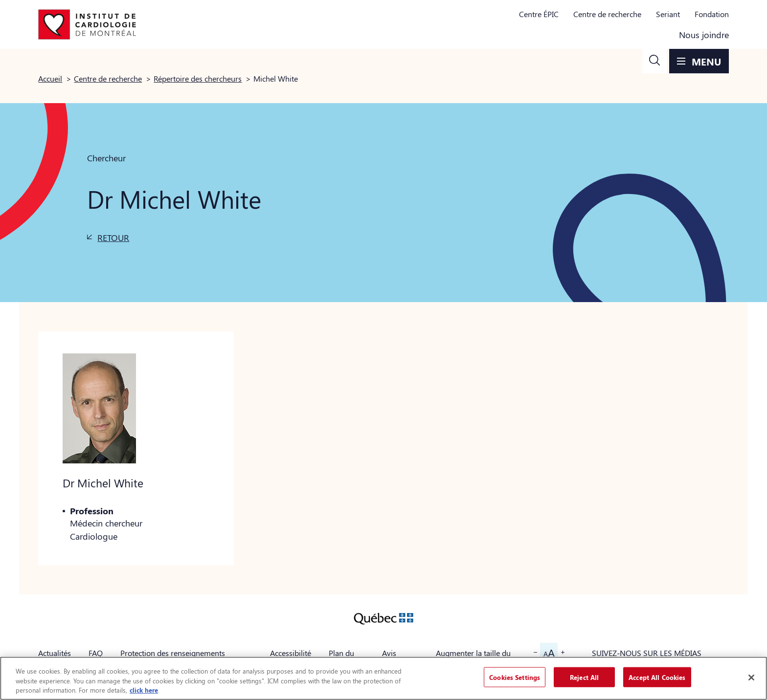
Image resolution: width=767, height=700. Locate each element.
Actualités (55, 653)
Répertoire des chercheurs (198, 78)
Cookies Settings (515, 677)
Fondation (712, 14)
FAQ (96, 653)
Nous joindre (704, 35)
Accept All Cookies (657, 677)
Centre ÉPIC (539, 14)
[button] (654, 61)
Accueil (50, 78)
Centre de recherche (607, 14)
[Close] (751, 678)
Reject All (584, 677)
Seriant (668, 14)
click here (144, 690)
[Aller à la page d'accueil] (87, 24)
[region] (383, 678)
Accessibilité (291, 653)
